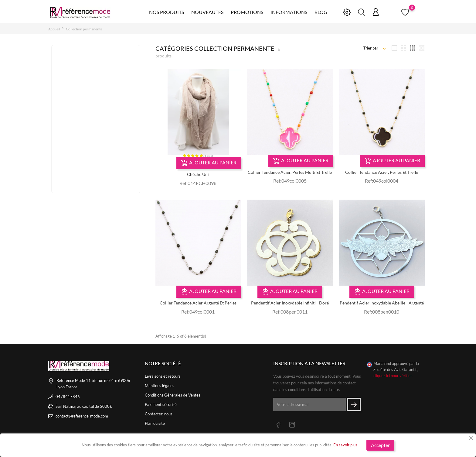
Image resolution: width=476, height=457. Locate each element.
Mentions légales (160, 386)
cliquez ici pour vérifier (393, 376)
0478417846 (68, 397)
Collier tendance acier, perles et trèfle (382, 172)
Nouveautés (207, 12)
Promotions (247, 12)
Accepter (380, 445)
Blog (321, 12)
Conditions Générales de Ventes (173, 395)
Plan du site (155, 423)
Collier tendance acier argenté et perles (198, 303)
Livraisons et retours (163, 376)
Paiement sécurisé (161, 404)
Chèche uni (198, 174)
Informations (289, 12)
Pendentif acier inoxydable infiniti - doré (290, 303)
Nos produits (167, 12)
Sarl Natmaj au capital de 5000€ (84, 406)
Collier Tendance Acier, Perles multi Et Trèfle (290, 172)
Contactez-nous (159, 414)
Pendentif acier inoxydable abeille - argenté (382, 303)
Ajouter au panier (209, 163)
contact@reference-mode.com (82, 416)
